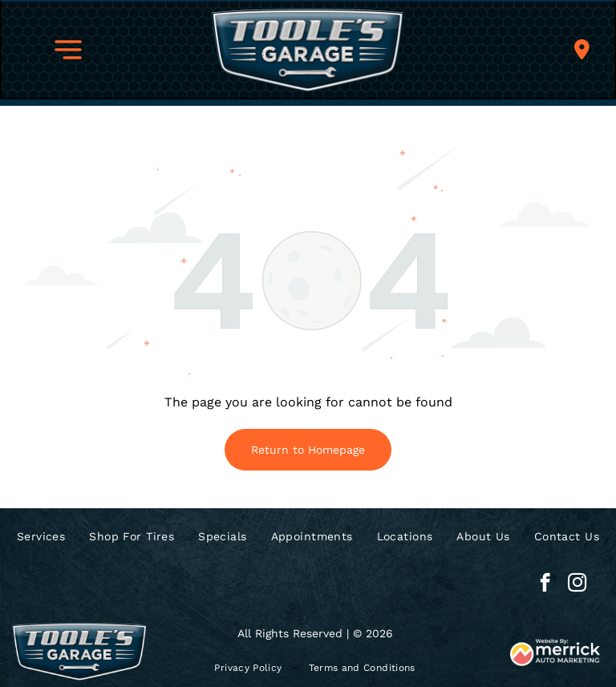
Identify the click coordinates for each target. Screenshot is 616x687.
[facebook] (545, 584)
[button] (68, 50)
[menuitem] (41, 536)
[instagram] (577, 584)
